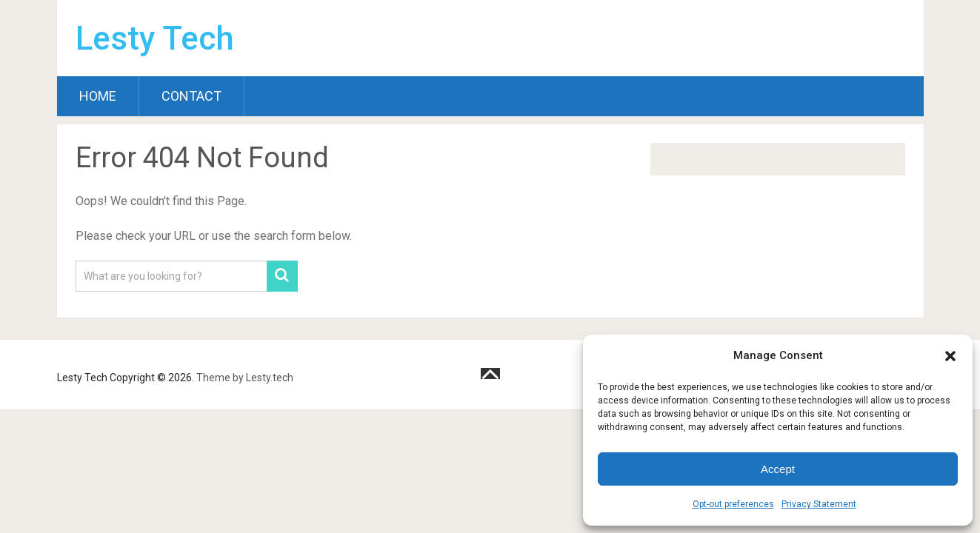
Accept (778, 469)
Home (98, 96)
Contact (191, 96)
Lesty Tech (155, 38)
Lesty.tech (270, 378)
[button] (950, 356)
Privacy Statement (819, 504)
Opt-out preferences (733, 504)
